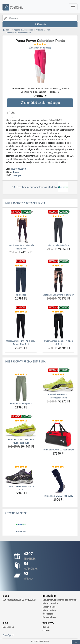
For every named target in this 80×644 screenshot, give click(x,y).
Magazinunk (8, 627)
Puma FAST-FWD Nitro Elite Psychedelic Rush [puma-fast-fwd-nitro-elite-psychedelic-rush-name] (21, 441)
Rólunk (46, 627)
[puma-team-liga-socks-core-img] (58, 481)
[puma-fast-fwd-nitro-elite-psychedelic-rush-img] (21, 430)
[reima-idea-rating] (21, 266)
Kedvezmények (49, 617)
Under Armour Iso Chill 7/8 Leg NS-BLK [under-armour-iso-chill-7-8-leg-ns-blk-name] (58, 343)
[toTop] (76, 642)
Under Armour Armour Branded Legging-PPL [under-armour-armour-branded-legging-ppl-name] (21, 247)
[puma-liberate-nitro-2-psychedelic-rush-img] (58, 384)
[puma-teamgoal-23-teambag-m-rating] (58, 421)
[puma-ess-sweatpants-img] (21, 389)
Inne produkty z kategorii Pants (25, 203)
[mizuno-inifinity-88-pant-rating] (58, 216)
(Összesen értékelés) (40, 48)
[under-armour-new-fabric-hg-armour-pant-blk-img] (21, 326)
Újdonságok (48, 614)
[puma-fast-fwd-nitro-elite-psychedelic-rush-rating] (21, 421)
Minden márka (49, 607)
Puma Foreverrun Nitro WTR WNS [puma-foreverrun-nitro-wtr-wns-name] (21, 488)
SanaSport (17, 175)
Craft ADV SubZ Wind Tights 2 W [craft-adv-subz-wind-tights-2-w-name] (58, 295)
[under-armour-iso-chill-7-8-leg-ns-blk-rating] (58, 312)
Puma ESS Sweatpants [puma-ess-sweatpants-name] (21, 404)
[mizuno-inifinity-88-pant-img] (58, 230)
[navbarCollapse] (73, 7)
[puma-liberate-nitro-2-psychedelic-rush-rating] (58, 375)
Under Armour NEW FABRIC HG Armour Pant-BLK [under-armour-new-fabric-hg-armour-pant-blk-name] (21, 343)
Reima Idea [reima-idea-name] (21, 295)
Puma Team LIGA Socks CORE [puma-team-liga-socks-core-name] (58, 496)
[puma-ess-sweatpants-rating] (21, 375)
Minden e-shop (49, 610)
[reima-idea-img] (21, 280)
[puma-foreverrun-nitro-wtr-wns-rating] (21, 467)
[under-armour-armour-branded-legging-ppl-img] (21, 230)
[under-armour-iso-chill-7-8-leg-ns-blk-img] (58, 326)
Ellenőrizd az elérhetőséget (40, 103)
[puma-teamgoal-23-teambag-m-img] (58, 435)
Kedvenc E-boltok (16, 513)
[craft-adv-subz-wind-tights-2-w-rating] (58, 266)
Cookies (46, 631)
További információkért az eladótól (40, 187)
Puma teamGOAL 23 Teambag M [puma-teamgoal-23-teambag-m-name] (58, 450)
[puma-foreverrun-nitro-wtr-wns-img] (21, 476)
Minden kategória (50, 603)
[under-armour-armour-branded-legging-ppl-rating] (21, 216)
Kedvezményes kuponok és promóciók (60, 600)
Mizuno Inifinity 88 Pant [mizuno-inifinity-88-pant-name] (58, 245)
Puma (16, 172)
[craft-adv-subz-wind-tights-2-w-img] (58, 280)
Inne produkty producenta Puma (25, 362)
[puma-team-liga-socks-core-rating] (58, 467)
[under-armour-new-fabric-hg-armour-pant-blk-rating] (21, 312)
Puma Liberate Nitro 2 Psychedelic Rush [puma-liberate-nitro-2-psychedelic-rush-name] (58, 396)
